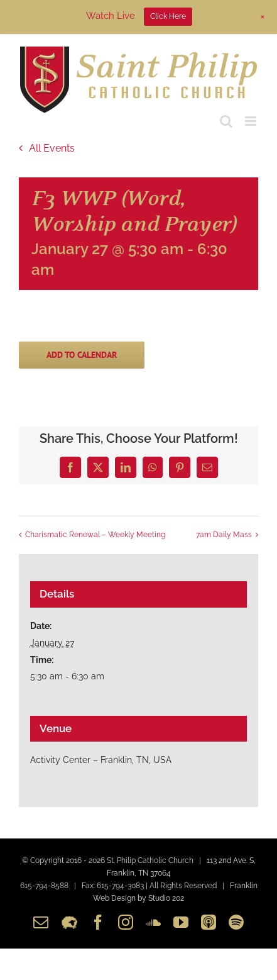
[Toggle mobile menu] (252, 121)
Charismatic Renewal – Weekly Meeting (95, 535)
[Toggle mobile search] (226, 121)
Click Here (168, 16)
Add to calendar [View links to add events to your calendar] (82, 355)
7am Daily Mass (224, 535)
